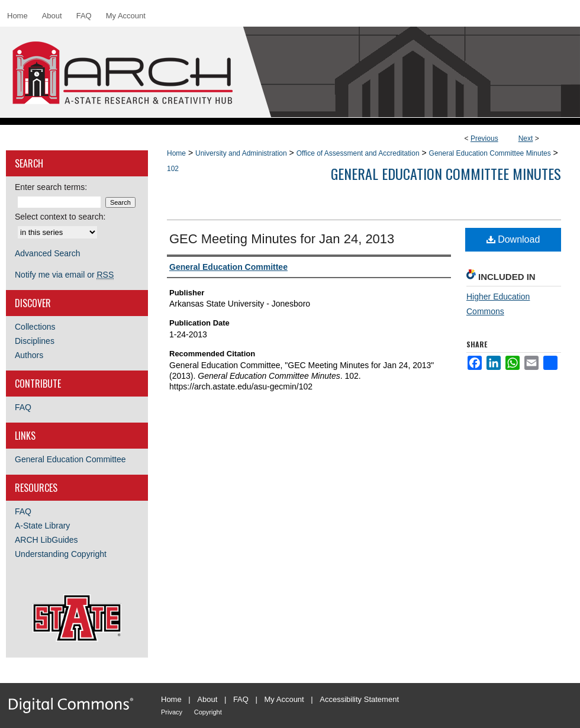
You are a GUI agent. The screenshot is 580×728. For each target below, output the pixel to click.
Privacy (172, 712)
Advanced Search (48, 253)
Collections (35, 327)
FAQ (23, 407)
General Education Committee (70, 459)
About (207, 699)
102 (173, 169)
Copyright (208, 712)
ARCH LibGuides (46, 540)
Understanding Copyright (61, 554)
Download (513, 239)
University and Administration (241, 153)
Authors (29, 355)
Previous (484, 138)
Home (176, 153)
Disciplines (35, 341)
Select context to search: (60, 217)
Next (526, 138)
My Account (284, 699)
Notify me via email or (64, 275)
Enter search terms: (51, 187)
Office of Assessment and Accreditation (358, 153)
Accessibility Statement (359, 699)
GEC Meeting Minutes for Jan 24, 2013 (282, 239)
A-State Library (42, 526)
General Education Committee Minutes (490, 153)
